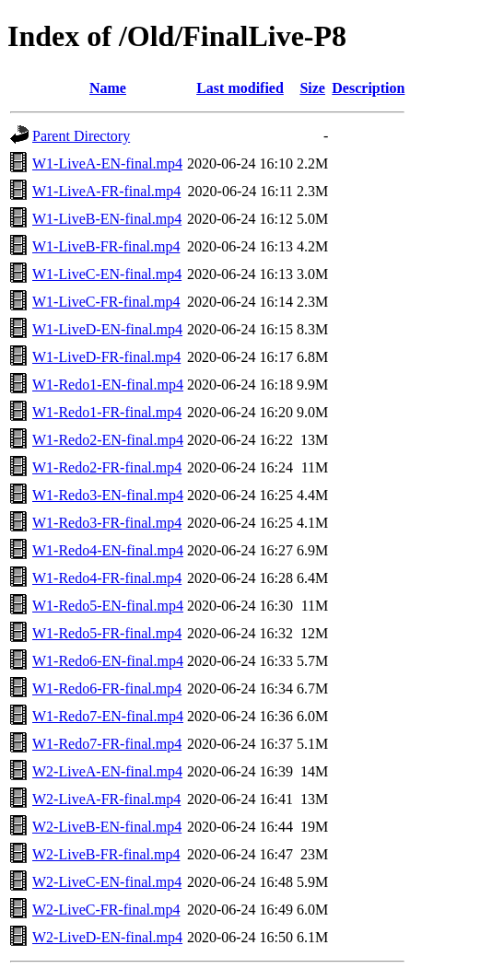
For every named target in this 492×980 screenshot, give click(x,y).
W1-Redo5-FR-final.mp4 (107, 633)
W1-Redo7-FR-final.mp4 (107, 744)
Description (368, 88)
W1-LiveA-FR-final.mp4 (106, 191)
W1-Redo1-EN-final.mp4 (108, 385)
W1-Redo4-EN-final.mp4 (108, 550)
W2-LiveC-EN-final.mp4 (107, 882)
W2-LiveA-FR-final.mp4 (106, 799)
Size (312, 88)
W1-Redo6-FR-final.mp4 (107, 688)
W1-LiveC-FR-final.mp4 (106, 302)
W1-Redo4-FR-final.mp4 (107, 578)
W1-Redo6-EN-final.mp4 (108, 661)
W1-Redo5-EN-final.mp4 (108, 606)
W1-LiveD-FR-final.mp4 (106, 357)
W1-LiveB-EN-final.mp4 (107, 219)
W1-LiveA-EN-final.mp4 (107, 163)
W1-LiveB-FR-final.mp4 (106, 246)
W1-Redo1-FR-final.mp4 (107, 412)
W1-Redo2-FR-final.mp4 (107, 467)
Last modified (240, 88)
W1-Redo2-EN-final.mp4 (108, 440)
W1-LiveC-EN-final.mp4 (107, 274)
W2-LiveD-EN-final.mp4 (107, 937)
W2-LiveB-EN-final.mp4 (107, 827)
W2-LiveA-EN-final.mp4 (107, 771)
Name (108, 88)
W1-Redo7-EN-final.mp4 (108, 716)
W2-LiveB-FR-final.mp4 (106, 854)
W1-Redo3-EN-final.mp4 (108, 495)
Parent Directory (81, 136)
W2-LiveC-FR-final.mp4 (106, 910)
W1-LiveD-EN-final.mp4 (107, 329)
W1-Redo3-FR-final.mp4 (107, 523)
